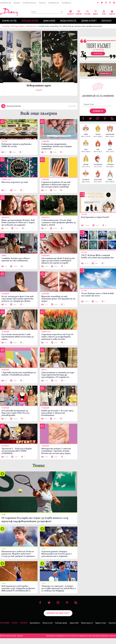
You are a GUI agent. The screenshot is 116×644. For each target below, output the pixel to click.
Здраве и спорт (89, 21)
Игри (104, 12)
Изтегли (98, 54)
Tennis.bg (42, 3)
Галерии (79, 12)
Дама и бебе (49, 21)
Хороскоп (106, 21)
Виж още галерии (39, 113)
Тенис (39, 465)
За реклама (5, 623)
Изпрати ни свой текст (58, 613)
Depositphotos (35, 623)
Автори (15, 623)
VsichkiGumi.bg (53, 3)
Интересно (32, 26)
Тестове (87, 12)
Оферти (112, 12)
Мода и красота (68, 21)
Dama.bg (17, 3)
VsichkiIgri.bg (66, 3)
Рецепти (70, 12)
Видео (95, 12)
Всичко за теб (9, 21)
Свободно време (30, 21)
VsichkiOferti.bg (5, 3)
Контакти (24, 623)
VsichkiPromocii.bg (29, 3)
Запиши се (98, 111)
